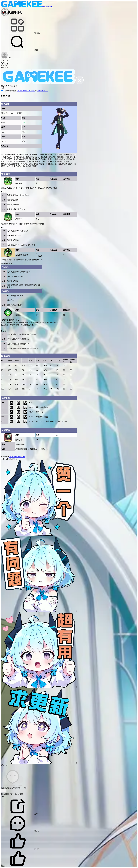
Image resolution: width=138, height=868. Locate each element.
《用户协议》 (43, 91)
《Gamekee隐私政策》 (26, 91)
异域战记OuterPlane (17, 457)
